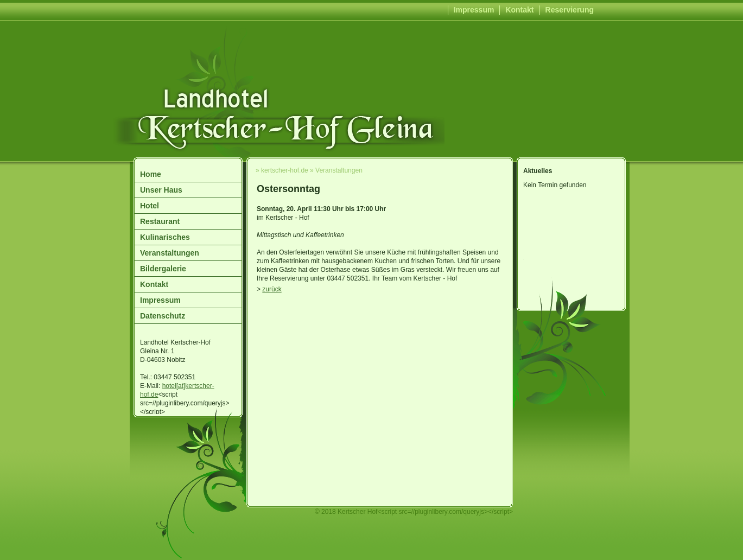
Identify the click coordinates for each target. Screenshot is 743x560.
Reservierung (570, 10)
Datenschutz (163, 316)
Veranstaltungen (170, 253)
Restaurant (160, 221)
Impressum (474, 10)
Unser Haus (161, 190)
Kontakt (519, 10)
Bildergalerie (163, 269)
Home (151, 174)
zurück (272, 289)
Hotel (150, 206)
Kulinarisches (165, 237)
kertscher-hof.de (285, 170)
